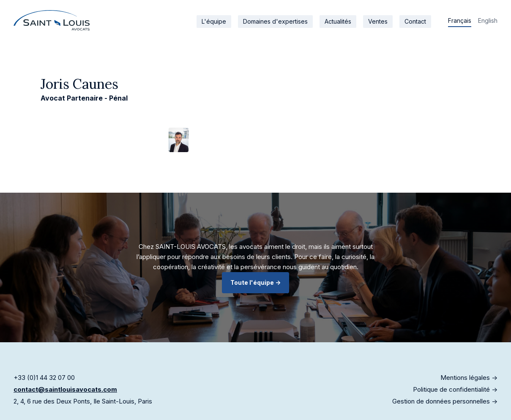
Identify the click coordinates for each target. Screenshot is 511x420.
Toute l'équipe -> (255, 282)
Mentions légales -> (469, 378)
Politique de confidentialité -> (455, 389)
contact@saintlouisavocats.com (65, 389)
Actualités (338, 21)
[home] (52, 20)
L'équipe (214, 21)
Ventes (378, 21)
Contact (415, 21)
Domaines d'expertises (275, 21)
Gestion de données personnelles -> (445, 401)
